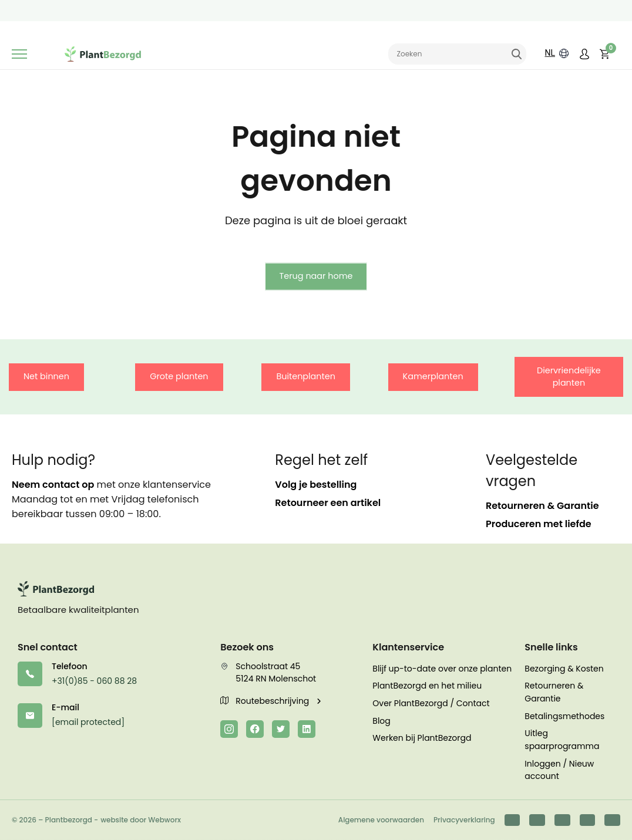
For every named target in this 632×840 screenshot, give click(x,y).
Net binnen (46, 376)
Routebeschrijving (266, 701)
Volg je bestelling (316, 485)
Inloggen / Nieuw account (559, 770)
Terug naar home (316, 276)
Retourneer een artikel (328, 503)
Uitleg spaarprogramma (562, 740)
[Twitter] (281, 729)
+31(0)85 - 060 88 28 (94, 681)
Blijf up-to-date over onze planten (442, 669)
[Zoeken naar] (457, 55)
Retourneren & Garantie (542, 506)
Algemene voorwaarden (381, 820)
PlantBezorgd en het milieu (427, 686)
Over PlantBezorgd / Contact (431, 703)
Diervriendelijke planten (569, 377)
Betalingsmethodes (564, 716)
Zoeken (516, 55)
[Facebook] (255, 729)
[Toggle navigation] (19, 55)
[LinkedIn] (307, 729)
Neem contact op (53, 485)
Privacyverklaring (464, 820)
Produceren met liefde (539, 524)
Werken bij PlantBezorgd (422, 738)
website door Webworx (141, 820)
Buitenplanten (306, 376)
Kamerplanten (433, 376)
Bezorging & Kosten (564, 669)
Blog (381, 721)
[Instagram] (229, 729)
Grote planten (179, 376)
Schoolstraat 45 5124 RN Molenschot (268, 673)
